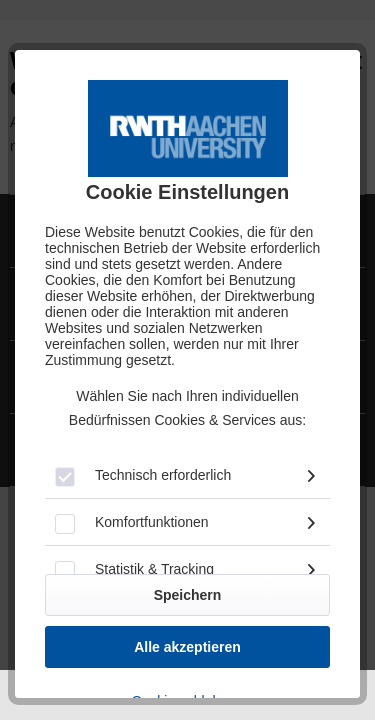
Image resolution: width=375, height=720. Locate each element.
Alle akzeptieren (187, 647)
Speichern (188, 595)
